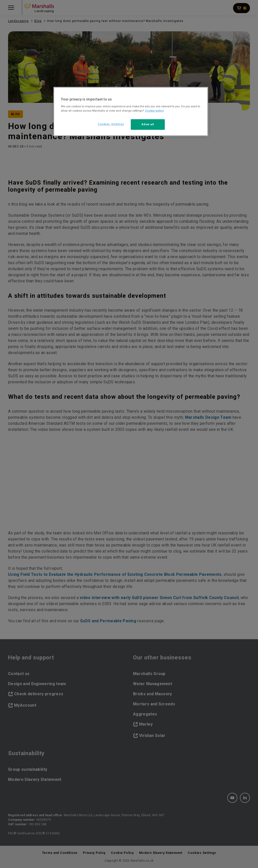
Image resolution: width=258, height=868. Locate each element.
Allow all (148, 124)
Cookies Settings (111, 124)
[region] (131, 112)
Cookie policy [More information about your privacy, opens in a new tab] (154, 111)
